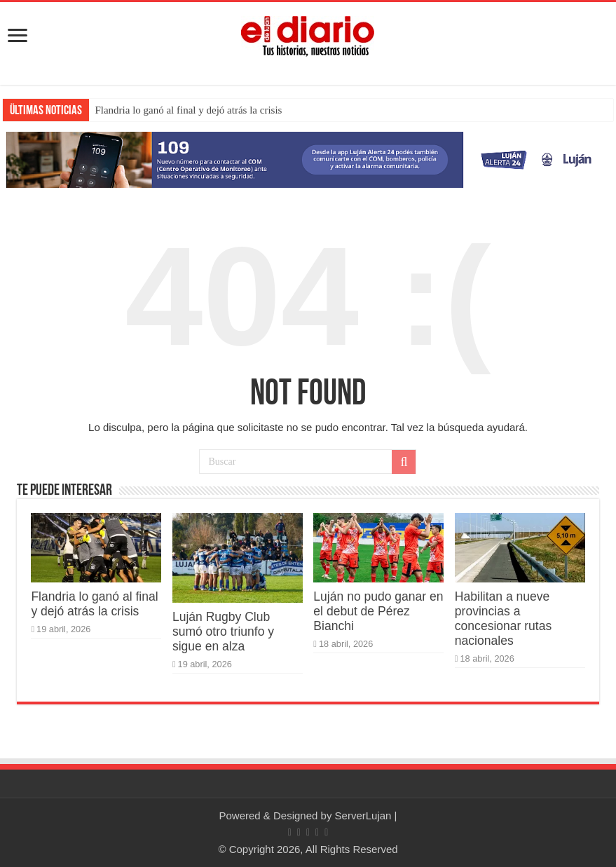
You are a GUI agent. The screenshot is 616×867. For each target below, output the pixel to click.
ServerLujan (363, 815)
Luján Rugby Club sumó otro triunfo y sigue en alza (223, 632)
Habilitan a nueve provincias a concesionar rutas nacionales (503, 619)
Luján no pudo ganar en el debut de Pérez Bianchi (378, 611)
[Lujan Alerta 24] (308, 159)
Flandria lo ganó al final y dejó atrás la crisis (188, 110)
